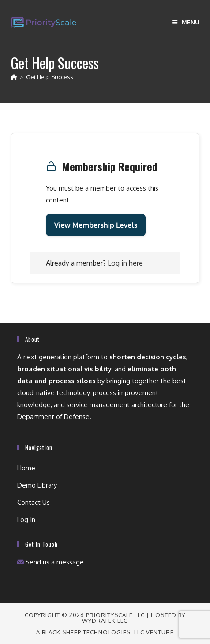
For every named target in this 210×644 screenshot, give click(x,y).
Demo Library (37, 485)
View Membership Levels (96, 225)
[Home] (14, 77)
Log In (26, 520)
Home (26, 468)
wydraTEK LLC (105, 621)
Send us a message (51, 562)
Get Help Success (50, 77)
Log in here (125, 263)
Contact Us (34, 502)
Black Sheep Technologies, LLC (93, 632)
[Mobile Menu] (186, 22)
